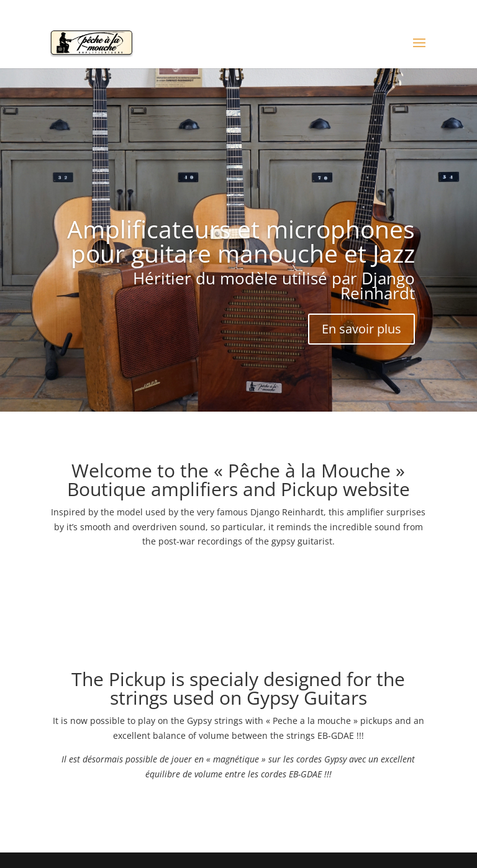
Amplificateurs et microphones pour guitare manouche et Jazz (241, 241)
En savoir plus (361, 329)
